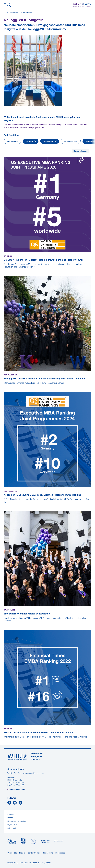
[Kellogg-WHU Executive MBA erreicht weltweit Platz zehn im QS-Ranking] (4, 505)
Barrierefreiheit (34, 853)
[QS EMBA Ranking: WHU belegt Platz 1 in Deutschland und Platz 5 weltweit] (4, 270)
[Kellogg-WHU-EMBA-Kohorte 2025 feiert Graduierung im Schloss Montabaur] (4, 386)
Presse (10, 818)
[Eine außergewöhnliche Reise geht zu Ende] (4, 624)
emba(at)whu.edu (17, 790)
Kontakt (11, 815)
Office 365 (12, 828)
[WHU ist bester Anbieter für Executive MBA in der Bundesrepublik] (4, 740)
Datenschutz (48, 853)
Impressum (60, 853)
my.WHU (11, 825)
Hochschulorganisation (17, 821)
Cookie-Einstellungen (16, 853)
